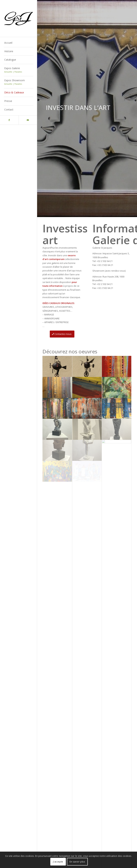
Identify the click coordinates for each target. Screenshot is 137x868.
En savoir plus (77, 862)
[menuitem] (19, 43)
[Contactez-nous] (62, 334)
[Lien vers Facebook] (9, 120)
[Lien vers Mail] (28, 120)
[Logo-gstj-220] (19, 19)
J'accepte (58, 862)
